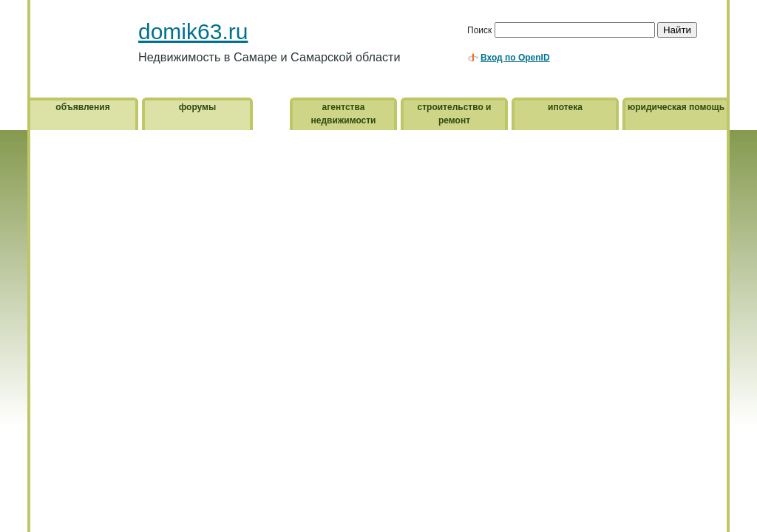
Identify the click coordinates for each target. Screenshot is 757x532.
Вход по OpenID (515, 58)
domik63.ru (193, 31)
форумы (197, 107)
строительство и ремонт (455, 114)
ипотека (565, 107)
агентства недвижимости (344, 114)
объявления (82, 107)
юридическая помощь (676, 107)
